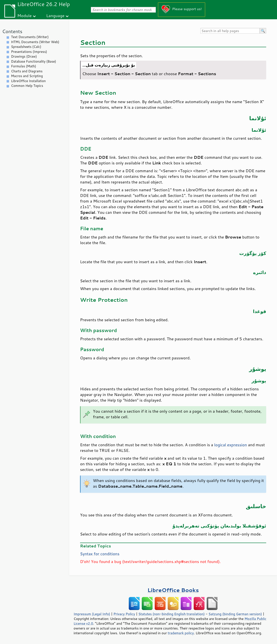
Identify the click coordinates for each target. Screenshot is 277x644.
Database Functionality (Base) (34, 61)
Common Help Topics (27, 86)
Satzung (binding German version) (235, 614)
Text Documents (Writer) (30, 37)
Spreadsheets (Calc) (26, 47)
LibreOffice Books (173, 590)
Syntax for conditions (100, 554)
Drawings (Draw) (24, 56)
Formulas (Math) (24, 66)
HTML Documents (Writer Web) (35, 42)
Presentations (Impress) (29, 52)
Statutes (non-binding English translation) (171, 614)
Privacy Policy (124, 614)
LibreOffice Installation (28, 81)
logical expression (231, 445)
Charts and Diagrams (27, 71)
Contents (12, 31)
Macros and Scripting (27, 76)
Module (24, 15)
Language (55, 15)
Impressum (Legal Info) (92, 614)
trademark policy (181, 633)
